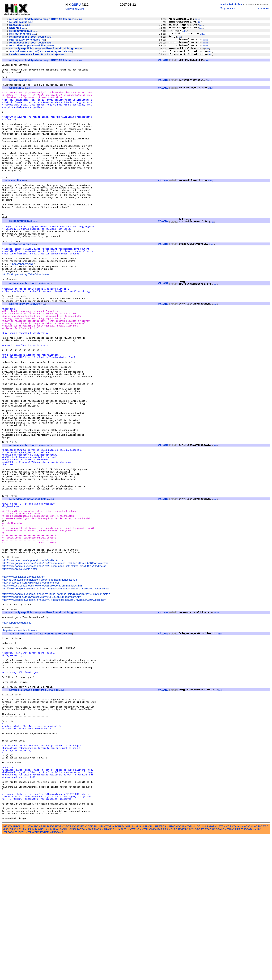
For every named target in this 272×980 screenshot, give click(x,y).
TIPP (238, 973)
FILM (97, 970)
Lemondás (263, 8)
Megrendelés (227, 8)
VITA (28, 976)
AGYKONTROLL (12, 970)
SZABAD (210, 973)
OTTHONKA (149, 973)
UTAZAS (8, 976)
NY (119, 973)
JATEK (221, 970)
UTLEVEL (19, 976)
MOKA (73, 973)
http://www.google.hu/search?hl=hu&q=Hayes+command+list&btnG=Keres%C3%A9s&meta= (56, 688)
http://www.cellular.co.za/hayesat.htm (24, 676)
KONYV (248, 970)
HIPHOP (147, 970)
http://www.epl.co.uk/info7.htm (19, 668)
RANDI (169, 973)
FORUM (119, 970)
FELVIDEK (87, 970)
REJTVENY (181, 973)
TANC (231, 973)
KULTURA (20, 973)
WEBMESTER (40, 976)
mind (80, 19)
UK (259, 973)
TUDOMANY (249, 973)
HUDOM (198, 970)
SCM (191, 973)
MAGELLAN (42, 973)
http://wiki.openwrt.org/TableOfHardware (25, 315)
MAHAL (55, 973)
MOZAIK (82, 973)
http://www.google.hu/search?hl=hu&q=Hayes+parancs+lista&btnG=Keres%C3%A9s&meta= (56, 694)
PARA (161, 973)
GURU (76, 5)
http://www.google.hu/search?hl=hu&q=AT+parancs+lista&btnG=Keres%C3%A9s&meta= (54, 700)
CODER (67, 970)
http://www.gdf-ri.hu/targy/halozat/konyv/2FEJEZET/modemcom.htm (42, 697)
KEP (229, 970)
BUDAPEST (54, 970)
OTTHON (136, 973)
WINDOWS (56, 976)
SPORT (199, 973)
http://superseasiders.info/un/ (20, 735)
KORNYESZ (261, 970)
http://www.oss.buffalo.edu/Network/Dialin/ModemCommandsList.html (42, 685)
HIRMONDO (174, 970)
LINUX (31, 973)
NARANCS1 (109, 973)
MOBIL (64, 973)
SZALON (221, 973)
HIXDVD (187, 970)
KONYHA (237, 970)
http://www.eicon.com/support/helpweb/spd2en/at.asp (33, 659)
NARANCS (94, 973)
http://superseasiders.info (17, 727)
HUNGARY (210, 970)
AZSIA (43, 970)
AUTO (35, 970)
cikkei (198, 19)
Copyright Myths (75, 9)
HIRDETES (159, 970)
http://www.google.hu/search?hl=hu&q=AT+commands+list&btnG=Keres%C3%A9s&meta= (55, 662)
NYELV (125, 973)
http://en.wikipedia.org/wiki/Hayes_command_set (30, 682)
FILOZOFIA (107, 970)
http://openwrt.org (22, 303)
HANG (137, 970)
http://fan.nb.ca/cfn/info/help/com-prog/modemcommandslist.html (40, 679)
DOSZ (76, 970)
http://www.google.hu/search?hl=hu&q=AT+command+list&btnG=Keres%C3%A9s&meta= (54, 665)
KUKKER (8, 973)
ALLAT (27, 970)
